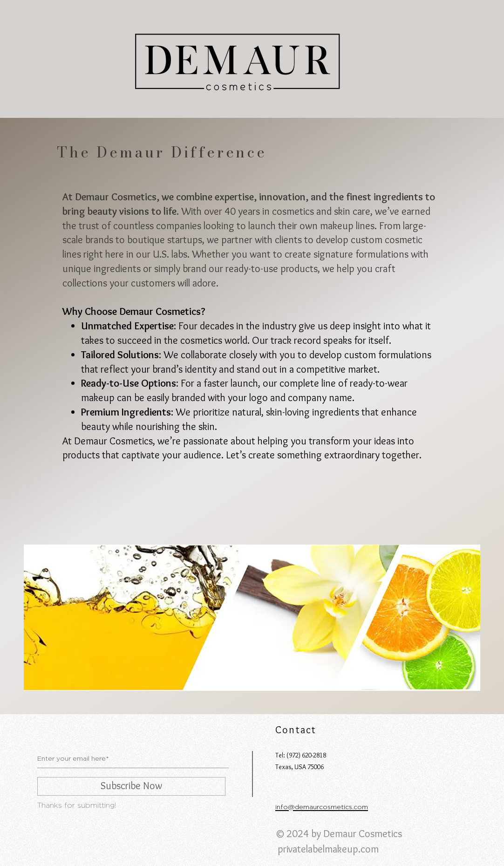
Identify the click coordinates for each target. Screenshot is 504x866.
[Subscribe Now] (131, 786)
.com (368, 849)
